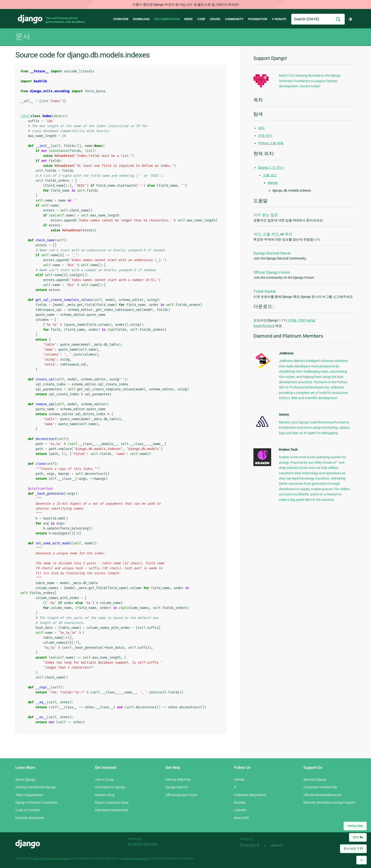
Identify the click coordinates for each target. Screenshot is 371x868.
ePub (311, 320)
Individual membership (111, 810)
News (188, 19)
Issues (215, 19)
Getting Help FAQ (178, 780)
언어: (358, 837)
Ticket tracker (265, 291)
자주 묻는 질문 (266, 215)
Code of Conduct (28, 810)
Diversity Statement (30, 818)
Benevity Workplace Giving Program (329, 802)
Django (30, 19)
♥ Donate (279, 19)
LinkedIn (240, 810)
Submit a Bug (105, 795)
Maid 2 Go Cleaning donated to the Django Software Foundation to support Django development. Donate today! (310, 81)
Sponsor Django (315, 780)
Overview (121, 19)
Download (141, 19)
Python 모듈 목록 (271, 143)
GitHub (239, 780)
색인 (257, 234)
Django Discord (177, 787)
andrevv (282, 845)
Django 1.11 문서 (271, 167)
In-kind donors (143, 844)
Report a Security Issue (112, 802)
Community (234, 19)
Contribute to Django (110, 787)
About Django (25, 780)
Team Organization (29, 795)
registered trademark (135, 859)
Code (201, 19)
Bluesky (240, 802)
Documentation (167, 19)
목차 (261, 128)
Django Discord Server (272, 253)
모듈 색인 (271, 234)
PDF (302, 320)
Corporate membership (320, 787)
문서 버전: (353, 849)
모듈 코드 (270, 175)
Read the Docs (264, 326)
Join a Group (104, 780)
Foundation (258, 19)
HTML (293, 320)
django (273, 183)
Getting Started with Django (36, 787)
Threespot (251, 845)
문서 (23, 36)
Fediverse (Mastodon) (250, 795)
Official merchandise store (322, 795)
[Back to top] (362, 860)
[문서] (26, 116)
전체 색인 (265, 136)
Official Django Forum (272, 272)
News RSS (241, 818)
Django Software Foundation (37, 802)
